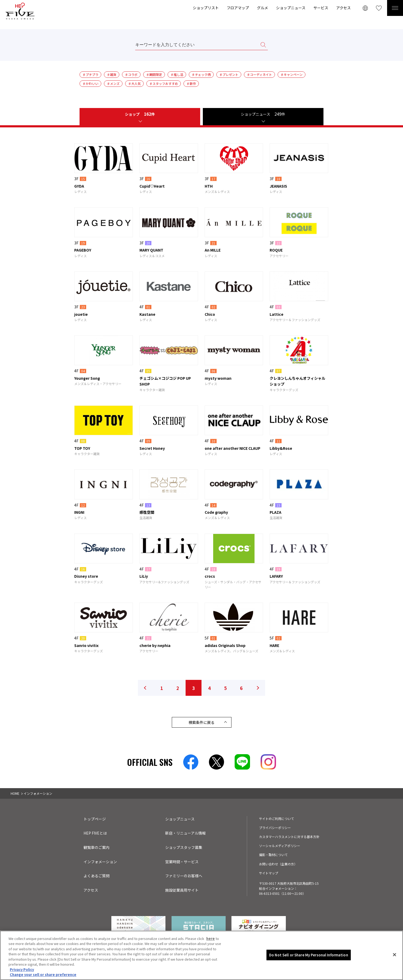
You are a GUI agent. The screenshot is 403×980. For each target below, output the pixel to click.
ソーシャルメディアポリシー (280, 846)
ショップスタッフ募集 (184, 847)
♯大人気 (134, 83)
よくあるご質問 (97, 876)
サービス (321, 8)
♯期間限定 (154, 74)
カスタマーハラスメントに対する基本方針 (289, 837)
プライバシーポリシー (275, 828)
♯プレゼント (229, 74)
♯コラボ (131, 74)
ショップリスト (206, 8)
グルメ (262, 8)
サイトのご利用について (277, 819)
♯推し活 (177, 74)
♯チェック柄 (201, 74)
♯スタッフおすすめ (164, 83)
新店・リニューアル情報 (185, 833)
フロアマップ (238, 8)
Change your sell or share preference (43, 976)
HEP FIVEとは (95, 833)
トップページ (95, 819)
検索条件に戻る (202, 722)
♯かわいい (90, 83)
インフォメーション (100, 862)
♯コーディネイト (259, 74)
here (211, 940)
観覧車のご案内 (97, 847)
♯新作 (191, 83)
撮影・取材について (273, 855)
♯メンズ (113, 83)
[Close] (395, 956)
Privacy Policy (22, 971)
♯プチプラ (90, 74)
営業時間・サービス (182, 862)
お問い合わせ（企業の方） (278, 864)
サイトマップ (269, 873)
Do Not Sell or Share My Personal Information (309, 957)
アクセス (343, 8)
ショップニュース (291, 8)
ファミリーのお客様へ (184, 876)
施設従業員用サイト (182, 890)
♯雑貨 (112, 74)
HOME (15, 793)
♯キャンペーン (292, 74)
